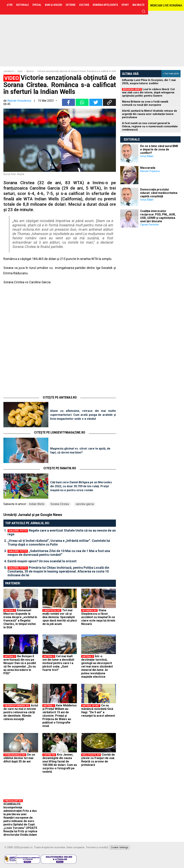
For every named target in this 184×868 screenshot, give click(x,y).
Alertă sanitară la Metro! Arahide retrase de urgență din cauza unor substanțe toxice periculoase (149, 114)
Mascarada (148, 168)
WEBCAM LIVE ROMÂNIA (166, 5)
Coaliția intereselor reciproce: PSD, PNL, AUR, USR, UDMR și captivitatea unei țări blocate (158, 216)
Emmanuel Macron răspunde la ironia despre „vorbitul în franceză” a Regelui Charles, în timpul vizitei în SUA (20, 619)
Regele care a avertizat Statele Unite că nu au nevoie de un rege (62, 532)
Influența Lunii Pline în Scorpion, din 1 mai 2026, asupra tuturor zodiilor (149, 82)
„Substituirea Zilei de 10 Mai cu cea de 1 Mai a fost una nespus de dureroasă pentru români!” (59, 553)
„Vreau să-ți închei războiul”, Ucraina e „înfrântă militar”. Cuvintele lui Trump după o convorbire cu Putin (59, 543)
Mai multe (138, 5)
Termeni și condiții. (97, 847)
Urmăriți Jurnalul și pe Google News (33, 515)
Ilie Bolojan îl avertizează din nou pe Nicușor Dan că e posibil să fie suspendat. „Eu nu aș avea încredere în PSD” (20, 665)
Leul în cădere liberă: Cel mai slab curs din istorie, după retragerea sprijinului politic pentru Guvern (148, 92)
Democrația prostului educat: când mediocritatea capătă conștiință (159, 193)
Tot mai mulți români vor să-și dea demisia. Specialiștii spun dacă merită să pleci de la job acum (60, 617)
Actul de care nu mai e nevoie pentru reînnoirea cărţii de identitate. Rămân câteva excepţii (21, 712)
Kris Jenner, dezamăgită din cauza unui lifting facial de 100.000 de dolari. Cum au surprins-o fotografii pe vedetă (60, 763)
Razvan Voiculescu (19, 101)
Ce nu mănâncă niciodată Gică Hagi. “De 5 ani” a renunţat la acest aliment (98, 711)
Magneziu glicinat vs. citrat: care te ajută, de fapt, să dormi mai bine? (80, 451)
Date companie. (76, 847)
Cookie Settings (119, 847)
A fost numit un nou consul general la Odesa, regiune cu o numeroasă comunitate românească (150, 126)
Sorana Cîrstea (60, 504)
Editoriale (132, 139)
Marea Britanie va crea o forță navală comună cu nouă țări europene (145, 103)
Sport (20, 71)
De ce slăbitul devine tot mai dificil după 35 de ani (19, 758)
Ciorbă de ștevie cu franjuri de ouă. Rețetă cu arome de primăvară (98, 760)
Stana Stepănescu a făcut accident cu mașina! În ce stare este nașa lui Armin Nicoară (98, 617)
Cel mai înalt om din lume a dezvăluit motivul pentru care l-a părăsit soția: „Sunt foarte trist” (58, 663)
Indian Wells (37, 504)
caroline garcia (85, 504)
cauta (144, 11)
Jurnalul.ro (9, 71)
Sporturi (30, 71)
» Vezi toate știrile (171, 74)
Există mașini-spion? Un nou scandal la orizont (42, 561)
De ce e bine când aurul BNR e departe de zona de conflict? (159, 149)
